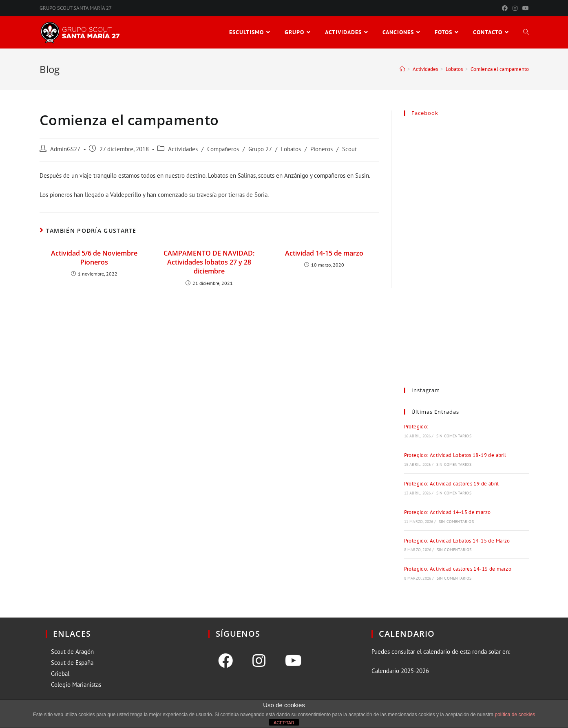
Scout (349, 149)
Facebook (425, 113)
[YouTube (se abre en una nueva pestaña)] (524, 8)
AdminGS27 (65, 149)
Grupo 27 (260, 149)
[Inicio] (402, 69)
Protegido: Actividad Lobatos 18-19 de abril (455, 455)
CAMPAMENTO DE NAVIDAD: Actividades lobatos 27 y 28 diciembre (209, 262)
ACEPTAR (284, 723)
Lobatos (291, 149)
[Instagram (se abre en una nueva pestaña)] (515, 8)
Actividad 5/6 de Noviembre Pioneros (94, 258)
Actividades (183, 149)
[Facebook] (225, 661)
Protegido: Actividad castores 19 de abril (452, 484)
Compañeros (223, 149)
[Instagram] (259, 661)
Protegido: (416, 427)
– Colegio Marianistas (73, 685)
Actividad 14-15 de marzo (324, 253)
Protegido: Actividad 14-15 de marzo (448, 512)
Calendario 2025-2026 (400, 671)
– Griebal (57, 674)
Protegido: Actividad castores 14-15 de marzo (458, 569)
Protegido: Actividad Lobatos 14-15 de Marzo (457, 541)
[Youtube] (293, 661)
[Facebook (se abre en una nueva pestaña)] (505, 8)
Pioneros (322, 149)
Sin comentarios (454, 436)
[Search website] (526, 32)
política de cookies (515, 715)
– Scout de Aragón (70, 652)
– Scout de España (70, 663)
